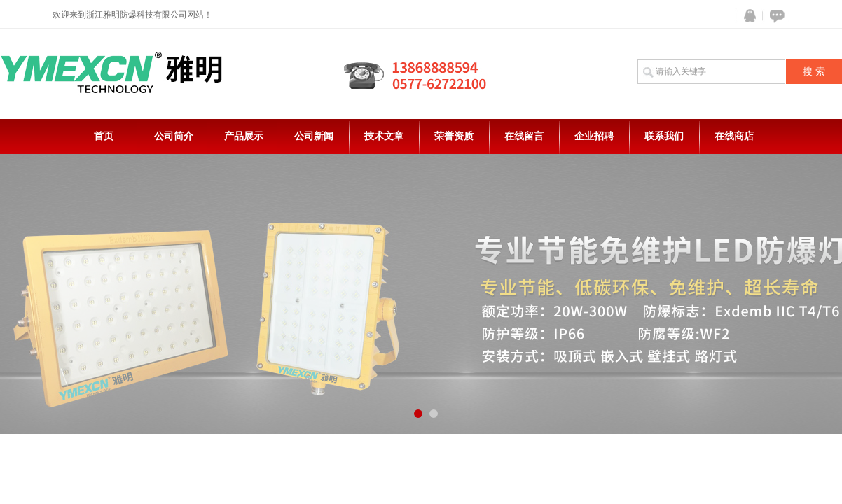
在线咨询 (775, 16)
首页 (104, 136)
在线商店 (734, 136)
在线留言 (524, 136)
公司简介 (174, 136)
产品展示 (244, 136)
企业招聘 (594, 136)
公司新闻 (314, 136)
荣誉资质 (454, 136)
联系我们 (664, 136)
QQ (747, 16)
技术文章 (384, 136)
